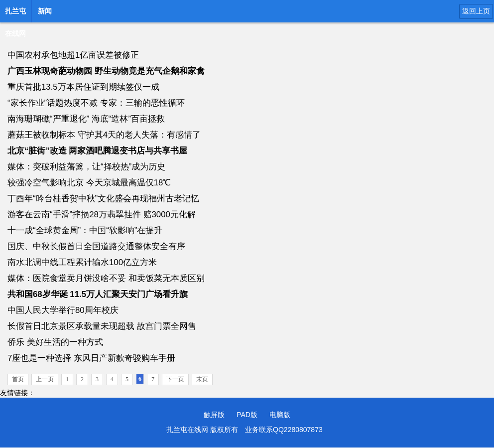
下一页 (175, 379)
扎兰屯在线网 (15, 14)
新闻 (45, 11)
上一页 (45, 379)
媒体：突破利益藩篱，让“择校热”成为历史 (86, 167)
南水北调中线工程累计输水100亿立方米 (82, 262)
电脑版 (280, 415)
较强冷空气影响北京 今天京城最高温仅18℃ (89, 183)
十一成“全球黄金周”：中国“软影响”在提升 (85, 230)
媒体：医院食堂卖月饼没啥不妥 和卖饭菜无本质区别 (106, 278)
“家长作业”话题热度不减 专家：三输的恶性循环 (96, 103)
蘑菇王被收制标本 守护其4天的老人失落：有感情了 (104, 135)
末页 (202, 379)
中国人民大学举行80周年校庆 (63, 310)
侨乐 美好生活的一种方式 (55, 342)
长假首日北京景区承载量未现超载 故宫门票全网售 (102, 326)
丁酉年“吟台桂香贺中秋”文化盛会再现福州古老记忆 (103, 199)
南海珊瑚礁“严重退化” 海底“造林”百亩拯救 (86, 119)
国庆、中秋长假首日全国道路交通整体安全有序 (96, 246)
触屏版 (214, 415)
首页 (18, 379)
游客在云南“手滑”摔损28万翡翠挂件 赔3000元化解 (102, 215)
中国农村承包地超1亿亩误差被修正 (73, 55)
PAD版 (247, 415)
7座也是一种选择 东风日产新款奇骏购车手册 (91, 358)
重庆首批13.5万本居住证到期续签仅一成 (83, 87)
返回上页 (476, 11)
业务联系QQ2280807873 (284, 430)
